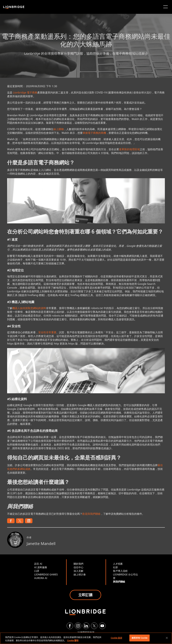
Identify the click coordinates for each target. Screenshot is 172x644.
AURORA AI (41, 578)
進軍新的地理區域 (129, 149)
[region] (86, 638)
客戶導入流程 (120, 571)
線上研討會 (80, 574)
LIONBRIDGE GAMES (46, 574)
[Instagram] (78, 626)
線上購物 (59, 129)
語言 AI (38, 564)
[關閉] (167, 638)
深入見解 (78, 571)
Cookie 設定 (116, 638)
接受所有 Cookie (139, 638)
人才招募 (118, 564)
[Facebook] (70, 626)
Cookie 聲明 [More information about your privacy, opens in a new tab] (73, 640)
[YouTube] (102, 626)
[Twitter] (94, 626)
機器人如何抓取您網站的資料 (29, 308)
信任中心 (78, 567)
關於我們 (78, 564)
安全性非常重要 (47, 332)
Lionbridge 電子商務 (25, 93)
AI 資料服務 (41, 567)
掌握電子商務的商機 (94, 133)
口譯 (37, 571)
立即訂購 (85, 595)
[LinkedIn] (86, 626)
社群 (115, 567)
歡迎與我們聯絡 (91, 514)
